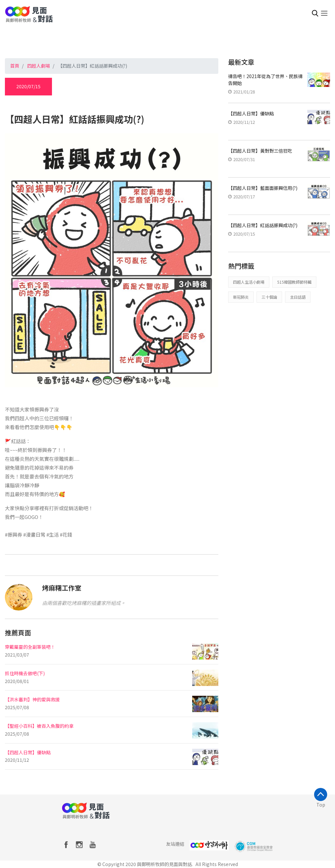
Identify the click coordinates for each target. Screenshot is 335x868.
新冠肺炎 (241, 297)
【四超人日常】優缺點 (28, 752)
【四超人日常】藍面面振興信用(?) (263, 188)
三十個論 (269, 297)
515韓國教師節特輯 (294, 282)
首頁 (15, 66)
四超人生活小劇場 (249, 282)
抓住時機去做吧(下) (25, 673)
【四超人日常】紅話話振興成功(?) (263, 225)
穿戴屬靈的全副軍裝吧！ (30, 647)
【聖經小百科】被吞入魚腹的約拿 (39, 726)
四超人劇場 (39, 66)
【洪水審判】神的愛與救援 (32, 699)
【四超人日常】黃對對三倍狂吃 (260, 151)
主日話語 (298, 297)
